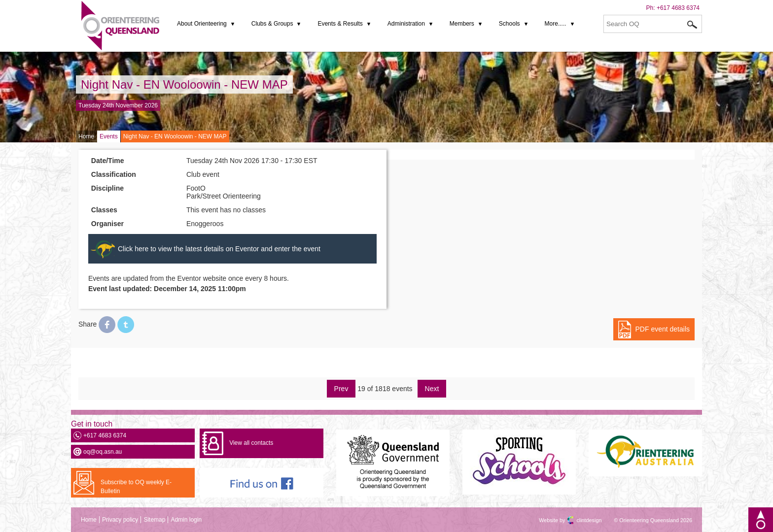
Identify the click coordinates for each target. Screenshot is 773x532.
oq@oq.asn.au (103, 452)
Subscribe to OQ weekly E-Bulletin (136, 487)
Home (86, 136)
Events (109, 136)
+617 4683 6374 (678, 8)
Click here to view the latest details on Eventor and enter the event (219, 249)
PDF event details (663, 329)
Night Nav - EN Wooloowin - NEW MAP (184, 84)
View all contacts (251, 443)
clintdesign (580, 520)
